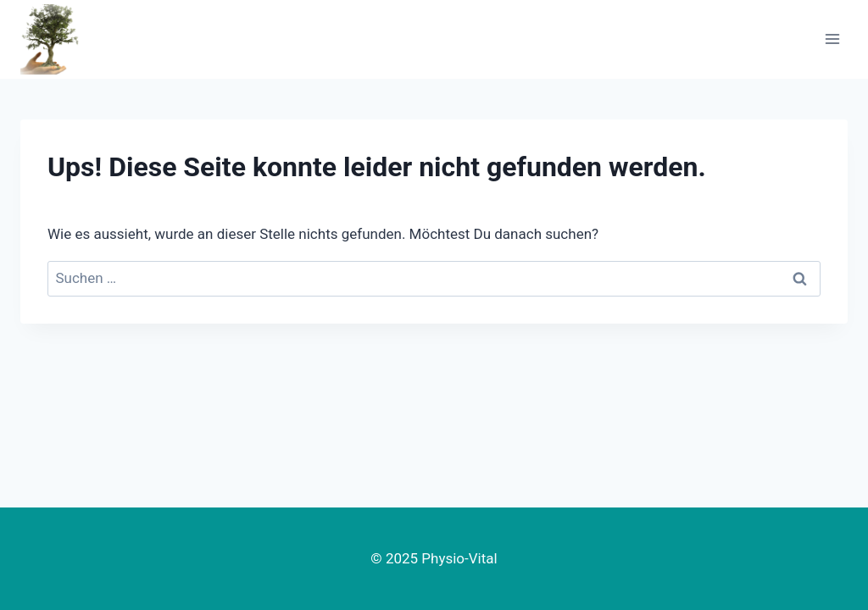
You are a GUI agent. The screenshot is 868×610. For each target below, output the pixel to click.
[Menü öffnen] (832, 39)
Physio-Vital (459, 558)
